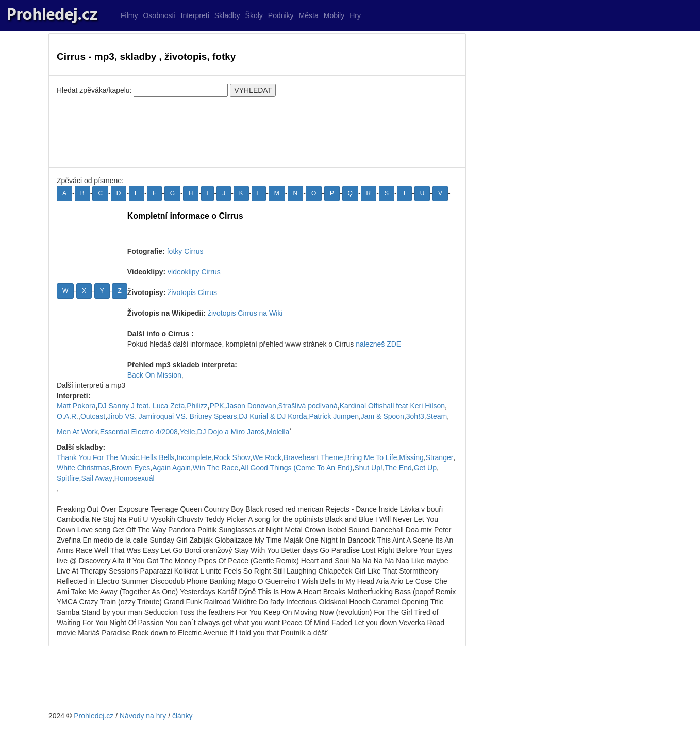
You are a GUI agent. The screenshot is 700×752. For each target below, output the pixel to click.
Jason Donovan (251, 406)
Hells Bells (157, 457)
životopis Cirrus (192, 292)
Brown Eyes (131, 468)
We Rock (267, 457)
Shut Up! (368, 468)
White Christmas (83, 468)
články (182, 716)
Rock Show (232, 457)
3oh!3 (415, 416)
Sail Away (96, 478)
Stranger (440, 457)
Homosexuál (135, 478)
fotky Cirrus (185, 251)
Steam (437, 416)
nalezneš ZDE (378, 344)
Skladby (227, 15)
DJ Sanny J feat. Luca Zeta (141, 406)
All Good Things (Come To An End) (296, 468)
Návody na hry (143, 716)
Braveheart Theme (313, 457)
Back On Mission (154, 375)
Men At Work (77, 432)
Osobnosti (159, 15)
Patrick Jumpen (334, 416)
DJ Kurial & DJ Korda (273, 416)
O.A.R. (68, 416)
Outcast (93, 416)
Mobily (334, 15)
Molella (278, 432)
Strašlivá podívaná (308, 406)
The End (398, 468)
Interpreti (195, 15)
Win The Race (215, 468)
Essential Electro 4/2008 (139, 432)
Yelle (188, 432)
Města (309, 15)
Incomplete (194, 457)
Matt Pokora (76, 406)
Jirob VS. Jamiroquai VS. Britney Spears (172, 416)
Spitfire (68, 478)
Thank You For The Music (98, 457)
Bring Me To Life (371, 457)
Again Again (171, 468)
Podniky (281, 15)
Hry (355, 15)
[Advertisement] (257, 136)
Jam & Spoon (382, 416)
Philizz (197, 406)
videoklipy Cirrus (194, 272)
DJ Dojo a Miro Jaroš (231, 432)
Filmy (129, 15)
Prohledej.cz (94, 716)
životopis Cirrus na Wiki (245, 313)
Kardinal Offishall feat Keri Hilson (392, 406)
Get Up (425, 468)
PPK (217, 406)
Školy (254, 15)
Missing (411, 457)
